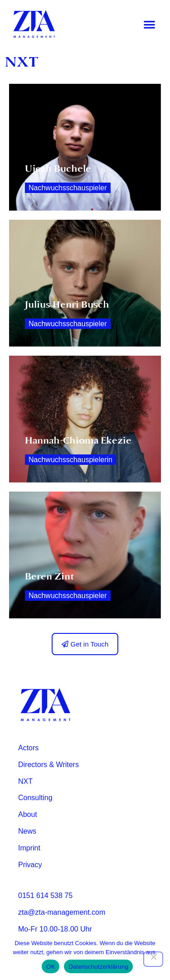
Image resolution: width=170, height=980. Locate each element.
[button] (150, 24)
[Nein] (153, 959)
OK (51, 967)
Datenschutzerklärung (98, 967)
